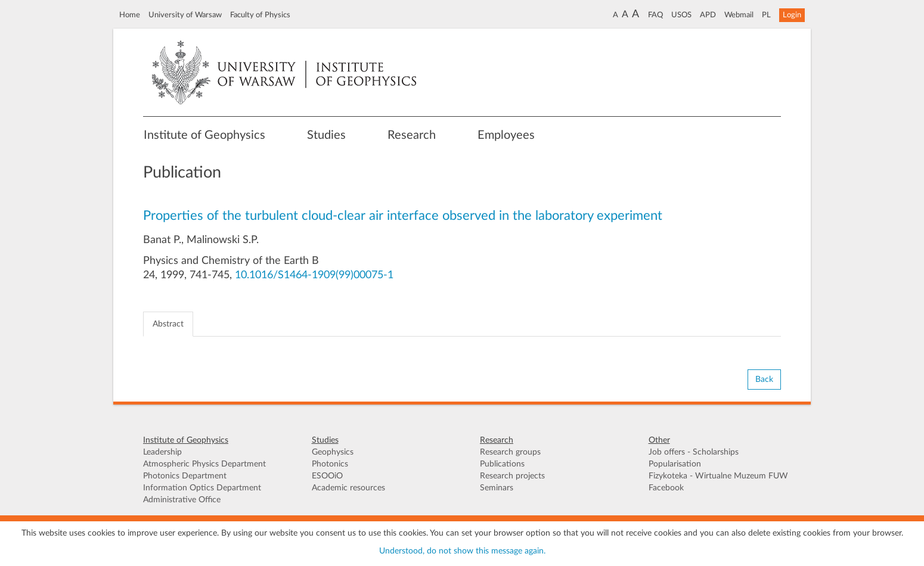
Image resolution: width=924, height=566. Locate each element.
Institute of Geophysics (204, 135)
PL (766, 15)
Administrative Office (182, 500)
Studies (326, 135)
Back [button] (764, 380)
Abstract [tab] (168, 324)
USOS (681, 15)
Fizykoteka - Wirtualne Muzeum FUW (718, 476)
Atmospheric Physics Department (204, 464)
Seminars (497, 488)
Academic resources (348, 488)
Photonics (330, 464)
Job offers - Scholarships (694, 452)
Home (130, 15)
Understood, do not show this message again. (462, 551)
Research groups (510, 452)
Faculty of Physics (260, 15)
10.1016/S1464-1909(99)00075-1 (314, 275)
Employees (506, 135)
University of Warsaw (185, 15)
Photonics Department (185, 476)
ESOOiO (327, 476)
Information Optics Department (202, 488)
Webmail (739, 15)
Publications (502, 464)
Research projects (512, 476)
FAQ (655, 15)
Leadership (162, 452)
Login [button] (792, 15)
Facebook (666, 488)
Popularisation (675, 464)
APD (708, 15)
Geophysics (333, 452)
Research (412, 135)
